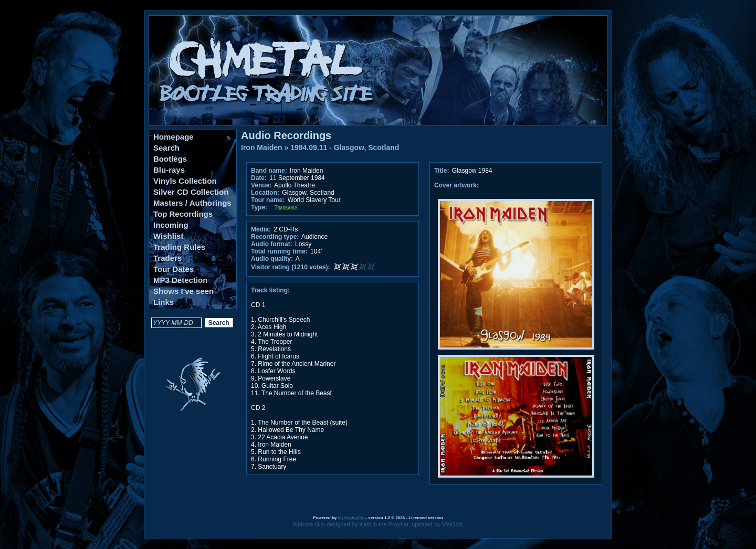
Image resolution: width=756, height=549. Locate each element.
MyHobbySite (351, 518)
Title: (443, 171)
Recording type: (275, 237)
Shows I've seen (183, 291)
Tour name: (268, 200)
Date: (259, 178)
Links (164, 302)
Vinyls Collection (185, 181)
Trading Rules (179, 247)
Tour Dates (174, 269)
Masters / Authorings (192, 203)
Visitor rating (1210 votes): (291, 267)
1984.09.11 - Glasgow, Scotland (345, 147)
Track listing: (270, 290)
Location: (265, 193)
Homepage (174, 137)
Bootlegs (170, 159)
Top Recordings (183, 214)
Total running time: (279, 251)
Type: (259, 207)
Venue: (261, 185)
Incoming (171, 225)
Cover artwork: (456, 185)
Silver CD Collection (191, 192)
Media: (261, 229)
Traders (167, 258)
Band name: (269, 171)
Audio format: (272, 244)
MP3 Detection (180, 280)
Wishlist (168, 236)
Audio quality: (272, 259)
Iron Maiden (262, 147)
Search (166, 148)
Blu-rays (169, 170)
